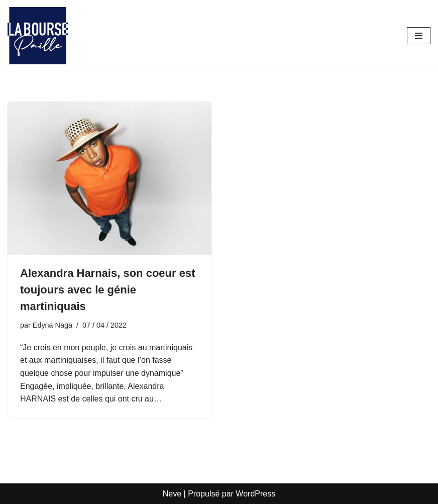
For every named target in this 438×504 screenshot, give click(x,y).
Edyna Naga (52, 325)
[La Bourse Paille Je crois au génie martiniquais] (38, 36)
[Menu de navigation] (419, 36)
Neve (172, 494)
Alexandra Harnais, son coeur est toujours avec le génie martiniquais (107, 290)
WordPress (255, 494)
